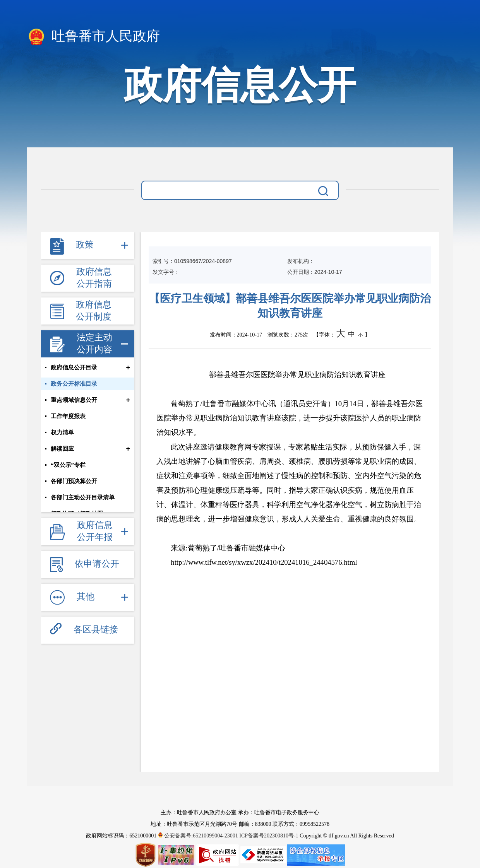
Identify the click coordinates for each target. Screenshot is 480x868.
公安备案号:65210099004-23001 (199, 836)
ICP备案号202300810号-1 (269, 836)
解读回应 (62, 449)
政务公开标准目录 (74, 384)
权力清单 (62, 432)
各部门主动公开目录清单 (83, 497)
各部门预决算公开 (74, 481)
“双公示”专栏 (68, 465)
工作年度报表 (68, 416)
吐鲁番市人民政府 (93, 37)
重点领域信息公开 (74, 400)
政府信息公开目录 (74, 367)
